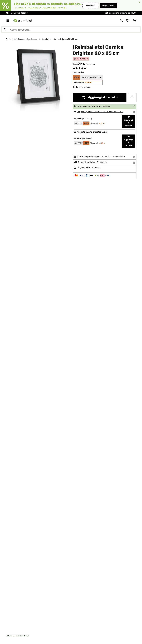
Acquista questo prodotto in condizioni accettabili (100, 112)
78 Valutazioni (78, 72)
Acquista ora (108, 5)
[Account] (121, 21)
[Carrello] (135, 21)
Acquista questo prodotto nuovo (92, 132)
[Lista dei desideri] (128, 21)
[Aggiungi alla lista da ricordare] (132, 97)
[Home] (9, 39)
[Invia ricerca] (5, 30)
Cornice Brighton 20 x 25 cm (65, 39)
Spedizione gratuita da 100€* (123, 13)
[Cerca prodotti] (71, 30)
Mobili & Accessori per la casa (25, 39)
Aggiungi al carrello (100, 97)
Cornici (45, 39)
